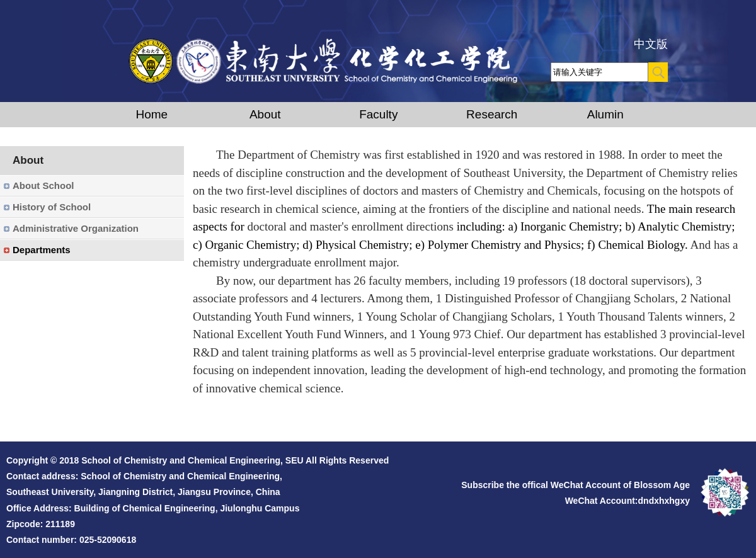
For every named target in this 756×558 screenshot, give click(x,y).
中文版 (651, 44)
